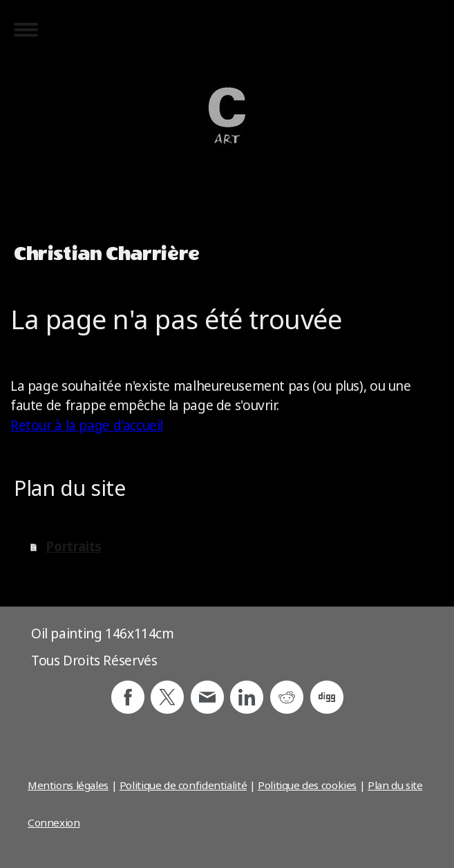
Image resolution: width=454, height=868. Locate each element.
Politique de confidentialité (183, 785)
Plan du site (395, 785)
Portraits (74, 546)
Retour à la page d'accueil (87, 425)
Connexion (54, 822)
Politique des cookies (307, 785)
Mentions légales (68, 785)
